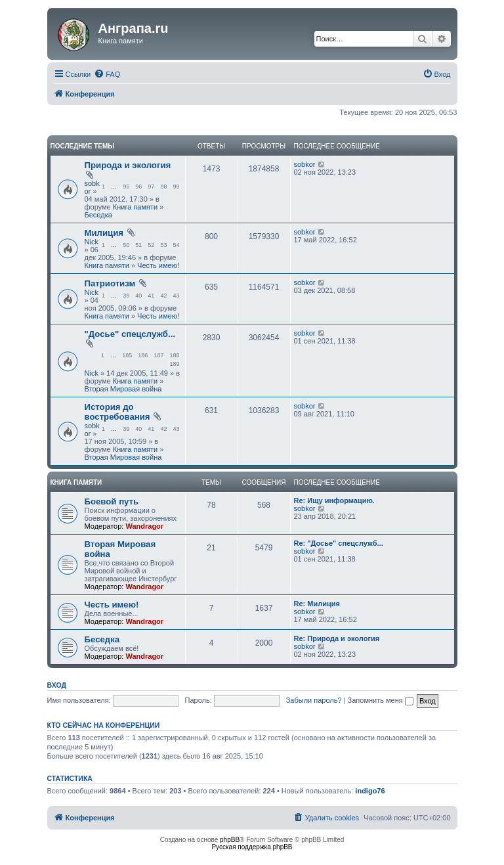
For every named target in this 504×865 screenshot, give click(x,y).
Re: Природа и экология (337, 638)
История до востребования (117, 412)
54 (176, 245)
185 (127, 355)
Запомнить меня (381, 700)
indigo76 (370, 791)
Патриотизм (110, 283)
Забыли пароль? (314, 700)
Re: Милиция (317, 604)
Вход (57, 685)
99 (176, 187)
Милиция (104, 233)
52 (151, 245)
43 (176, 296)
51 (138, 245)
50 (126, 245)
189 (174, 364)
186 (143, 355)
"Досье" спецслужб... (130, 334)
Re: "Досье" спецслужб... (339, 543)
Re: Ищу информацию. (334, 500)
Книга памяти (135, 207)
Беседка (98, 215)
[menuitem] (107, 74)
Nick (92, 242)
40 (138, 296)
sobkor (305, 164)
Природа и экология (128, 165)
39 (126, 296)
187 (158, 355)
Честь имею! (158, 265)
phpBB (230, 840)
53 (163, 245)
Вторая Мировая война (123, 389)
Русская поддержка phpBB (252, 847)
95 (126, 187)
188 (174, 355)
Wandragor (144, 526)
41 (151, 296)
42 (163, 296)
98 (163, 187)
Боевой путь (112, 501)
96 (138, 187)
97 (151, 187)
